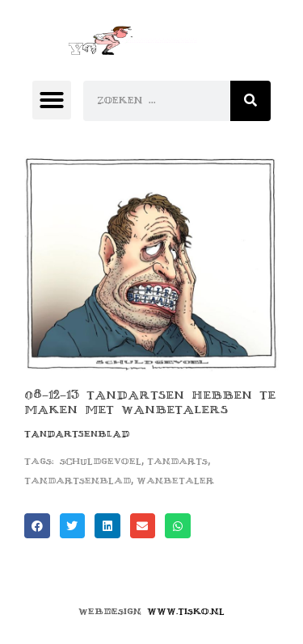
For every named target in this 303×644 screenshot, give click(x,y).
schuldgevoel (101, 461)
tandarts (177, 461)
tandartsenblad (78, 481)
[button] (52, 100)
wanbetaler (175, 481)
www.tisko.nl (186, 611)
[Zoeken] (250, 101)
